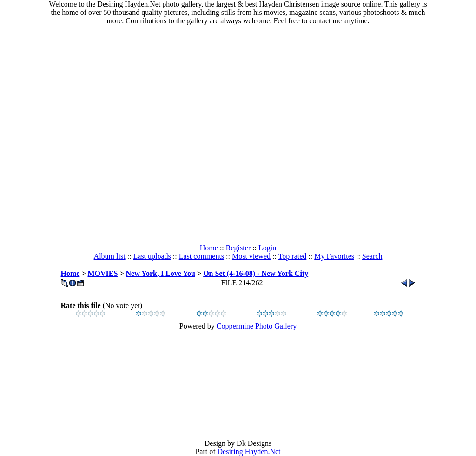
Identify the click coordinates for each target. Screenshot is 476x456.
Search (372, 256)
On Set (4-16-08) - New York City (256, 273)
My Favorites (334, 256)
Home (209, 248)
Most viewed (251, 256)
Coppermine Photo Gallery (257, 326)
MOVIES (103, 273)
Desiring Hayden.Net (249, 452)
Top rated (293, 256)
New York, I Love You (161, 273)
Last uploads (152, 256)
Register (238, 248)
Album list (110, 256)
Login (267, 248)
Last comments (202, 256)
